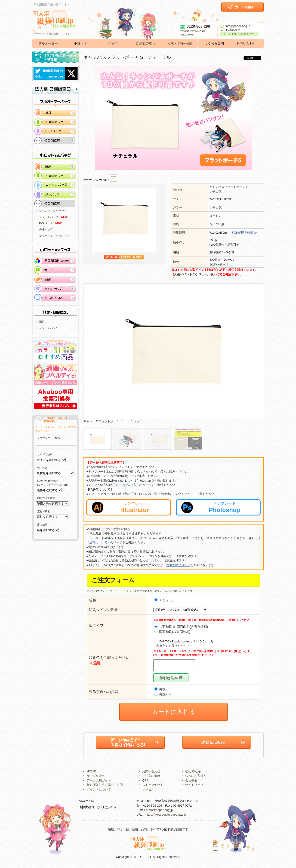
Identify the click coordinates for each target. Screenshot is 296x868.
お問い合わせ (246, 43)
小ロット (80, 43)
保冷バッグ (46, 229)
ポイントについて (99, 791)
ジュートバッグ (49, 217)
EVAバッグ (46, 223)
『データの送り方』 (126, 485)
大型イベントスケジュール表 (194, 274)
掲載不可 (163, 696)
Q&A (145, 782)
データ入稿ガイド (99, 782)
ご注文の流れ (145, 43)
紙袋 (42, 322)
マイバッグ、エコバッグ (54, 236)
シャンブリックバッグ (53, 211)
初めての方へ (194, 773)
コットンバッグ (49, 328)
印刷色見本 (171, 680)
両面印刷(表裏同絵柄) (175, 632)
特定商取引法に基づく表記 (105, 787)
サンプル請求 (96, 778)
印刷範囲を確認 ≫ (245, 233)
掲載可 (162, 691)
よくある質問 (214, 43)
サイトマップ (194, 787)
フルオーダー (48, 43)
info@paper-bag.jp (235, 26)
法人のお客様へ (196, 778)
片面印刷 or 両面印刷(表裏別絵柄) (184, 627)
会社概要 (191, 782)
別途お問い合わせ (178, 565)
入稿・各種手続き (180, 43)
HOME (91, 773)
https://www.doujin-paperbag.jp (166, 817)
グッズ (113, 43)
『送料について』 (98, 542)
